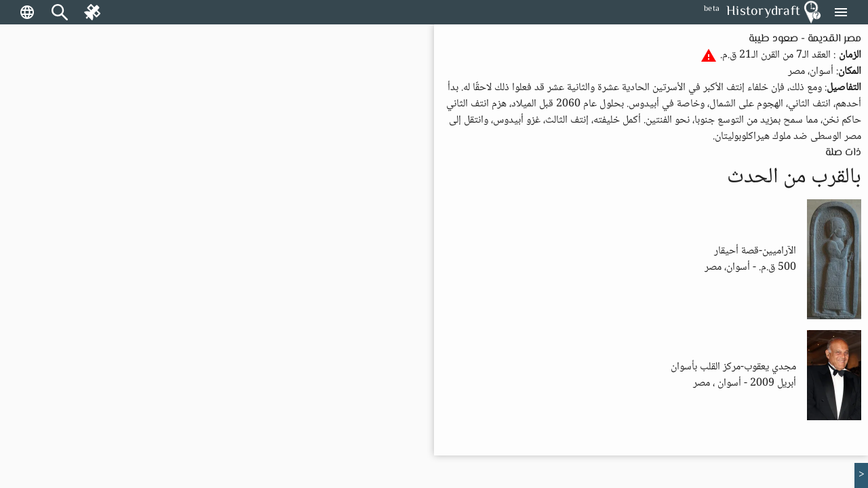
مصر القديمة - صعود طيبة (805, 39)
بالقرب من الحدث (794, 178)
